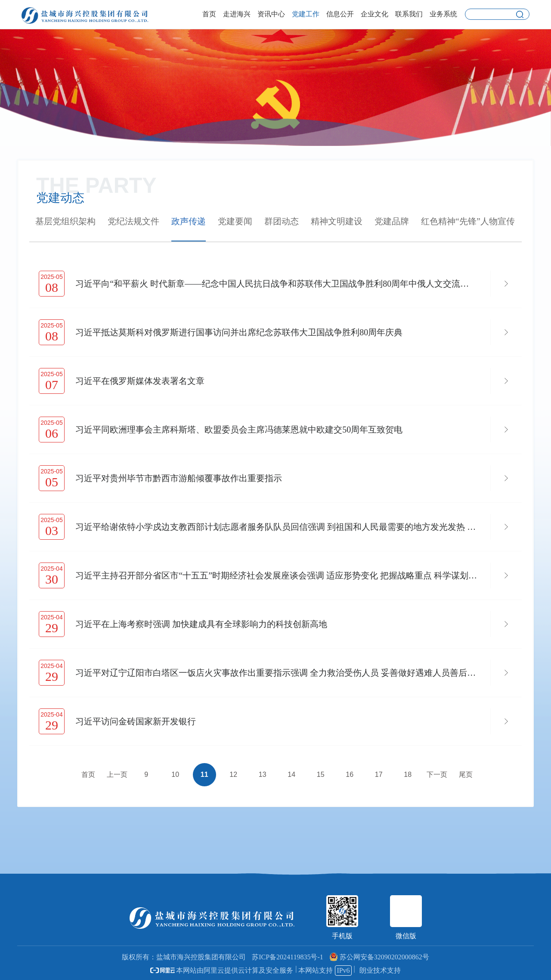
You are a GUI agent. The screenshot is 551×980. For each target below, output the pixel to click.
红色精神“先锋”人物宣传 (468, 221)
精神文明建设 (337, 221)
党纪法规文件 (133, 221)
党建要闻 (235, 221)
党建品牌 (392, 221)
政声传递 (189, 221)
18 (408, 774)
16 (350, 774)
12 (233, 774)
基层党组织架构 (65, 221)
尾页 (466, 774)
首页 (88, 774)
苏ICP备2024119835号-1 (288, 957)
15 (321, 774)
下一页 (437, 774)
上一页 (117, 774)
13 (263, 774)
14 (291, 774)
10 (175, 774)
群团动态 (282, 221)
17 (379, 774)
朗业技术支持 (380, 970)
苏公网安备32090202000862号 (379, 957)
